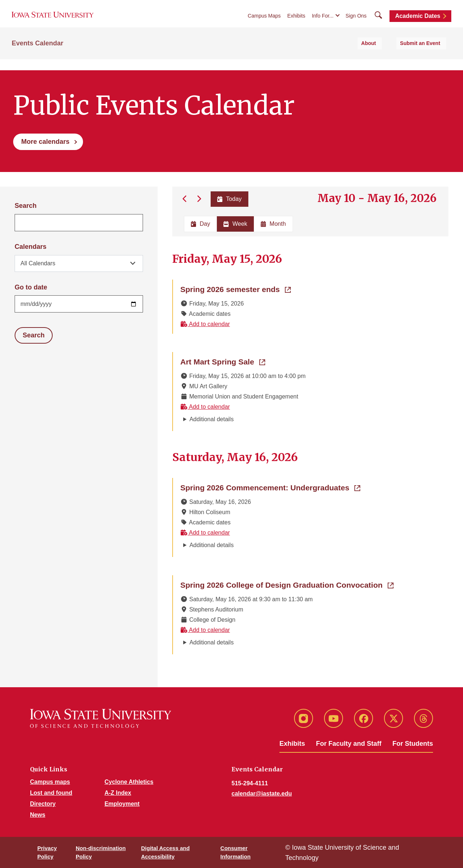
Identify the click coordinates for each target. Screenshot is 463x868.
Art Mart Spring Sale (223, 361)
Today (229, 199)
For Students (413, 744)
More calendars (45, 142)
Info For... (323, 23)
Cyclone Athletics (129, 782)
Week (235, 224)
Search (26, 206)
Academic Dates (418, 23)
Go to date (31, 287)
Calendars (31, 247)
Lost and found (51, 793)
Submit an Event (426, 55)
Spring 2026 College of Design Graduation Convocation (287, 584)
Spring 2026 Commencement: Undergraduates (270, 487)
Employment (122, 804)
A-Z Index (118, 793)
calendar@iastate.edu (262, 794)
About (384, 55)
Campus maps (50, 782)
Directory (43, 804)
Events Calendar (37, 55)
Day (200, 224)
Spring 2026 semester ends (236, 289)
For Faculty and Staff (349, 744)
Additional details (212, 419)
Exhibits (296, 23)
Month (273, 224)
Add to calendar (205, 324)
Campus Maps (264, 23)
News (38, 815)
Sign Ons (356, 23)
